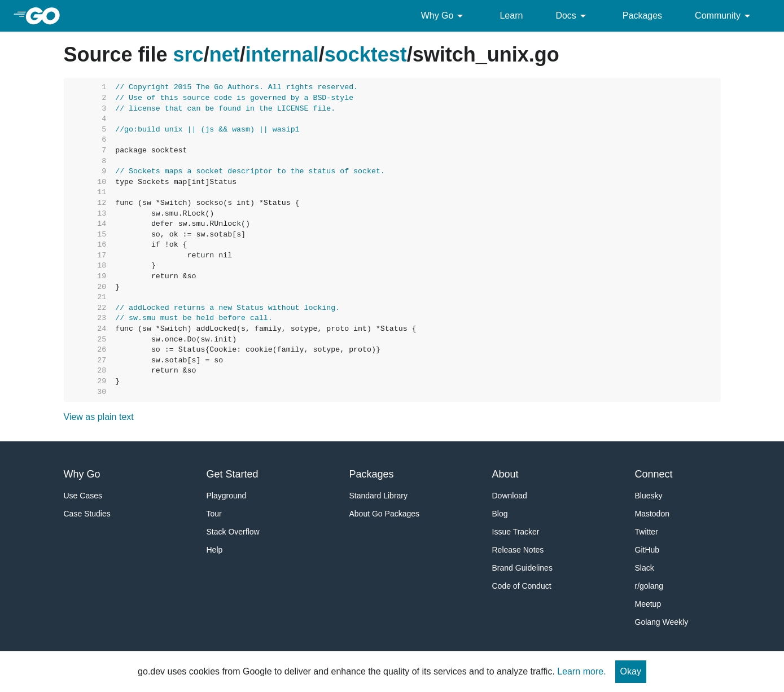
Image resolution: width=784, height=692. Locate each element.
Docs (572, 16)
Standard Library (379, 496)
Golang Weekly (662, 622)
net (225, 54)
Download (510, 496)
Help (215, 550)
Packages (642, 16)
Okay (631, 671)
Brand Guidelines (522, 568)
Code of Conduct (522, 586)
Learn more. (581, 671)
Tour (214, 514)
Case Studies (87, 514)
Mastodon (652, 514)
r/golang (649, 586)
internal (282, 54)
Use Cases (83, 496)
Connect (654, 474)
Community (724, 16)
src (189, 54)
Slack (645, 568)
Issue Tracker (516, 532)
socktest (366, 54)
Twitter (647, 532)
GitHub (647, 550)
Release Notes (518, 550)
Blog (500, 514)
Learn (511, 16)
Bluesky (649, 496)
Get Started (233, 474)
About (505, 474)
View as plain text (99, 417)
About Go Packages (385, 514)
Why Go (444, 16)
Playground (227, 496)
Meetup (648, 604)
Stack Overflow (233, 532)
